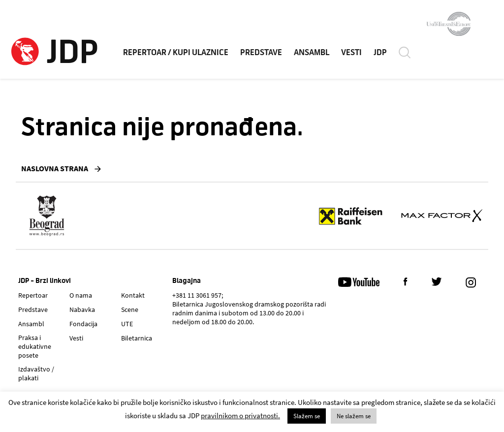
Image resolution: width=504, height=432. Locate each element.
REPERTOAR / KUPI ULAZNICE (176, 54)
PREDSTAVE (261, 54)
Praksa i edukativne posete (35, 346)
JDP (380, 54)
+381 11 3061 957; (198, 295)
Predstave (33, 309)
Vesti (76, 338)
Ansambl (31, 324)
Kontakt (133, 295)
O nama (81, 295)
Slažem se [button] (307, 416)
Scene (130, 309)
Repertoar (33, 295)
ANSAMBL (312, 54)
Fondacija (83, 324)
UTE (127, 324)
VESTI (351, 54)
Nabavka (82, 309)
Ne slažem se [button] (354, 416)
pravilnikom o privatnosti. (240, 416)
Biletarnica (137, 338)
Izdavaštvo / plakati (36, 373)
